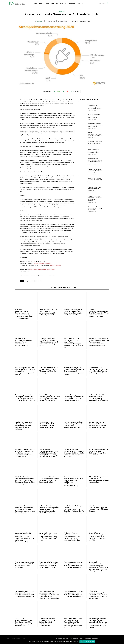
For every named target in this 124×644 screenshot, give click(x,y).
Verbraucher (38, 281)
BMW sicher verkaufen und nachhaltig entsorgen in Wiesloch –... (94, 189)
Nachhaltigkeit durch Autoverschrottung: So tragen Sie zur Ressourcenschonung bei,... (95, 161)
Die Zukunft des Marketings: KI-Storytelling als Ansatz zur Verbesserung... (95, 171)
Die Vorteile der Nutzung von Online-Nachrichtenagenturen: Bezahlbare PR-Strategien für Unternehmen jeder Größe (74, 509)
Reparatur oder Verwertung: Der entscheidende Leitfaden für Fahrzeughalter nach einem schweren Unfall (49, 565)
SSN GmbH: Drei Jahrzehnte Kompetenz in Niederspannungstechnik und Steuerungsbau (99, 479)
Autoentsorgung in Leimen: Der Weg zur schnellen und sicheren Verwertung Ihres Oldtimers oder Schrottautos (25, 397)
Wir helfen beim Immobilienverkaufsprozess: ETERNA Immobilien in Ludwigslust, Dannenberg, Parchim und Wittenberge (49, 453)
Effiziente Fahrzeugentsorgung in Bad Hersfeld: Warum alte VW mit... (95, 134)
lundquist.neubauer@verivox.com (42, 263)
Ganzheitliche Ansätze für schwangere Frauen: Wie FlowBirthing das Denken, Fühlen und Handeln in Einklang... (24, 426)
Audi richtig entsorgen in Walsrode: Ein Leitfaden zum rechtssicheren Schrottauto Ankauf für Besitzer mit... (98, 425)
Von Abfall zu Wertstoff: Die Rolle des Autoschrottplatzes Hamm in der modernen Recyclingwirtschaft (49, 479)
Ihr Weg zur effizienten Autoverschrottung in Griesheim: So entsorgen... (94, 151)
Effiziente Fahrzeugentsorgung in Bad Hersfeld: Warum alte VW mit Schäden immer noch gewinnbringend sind (99, 313)
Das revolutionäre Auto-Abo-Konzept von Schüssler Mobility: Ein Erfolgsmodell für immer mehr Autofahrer (74, 565)
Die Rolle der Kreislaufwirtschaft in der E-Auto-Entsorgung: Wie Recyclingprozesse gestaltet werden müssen (25, 622)
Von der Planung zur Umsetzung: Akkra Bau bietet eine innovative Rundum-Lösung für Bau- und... (50, 397)
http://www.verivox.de (55, 265)
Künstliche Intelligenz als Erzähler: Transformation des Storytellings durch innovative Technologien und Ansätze (74, 371)
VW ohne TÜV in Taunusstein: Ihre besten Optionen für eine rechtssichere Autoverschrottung (23, 342)
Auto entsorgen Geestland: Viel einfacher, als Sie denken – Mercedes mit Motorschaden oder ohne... (74, 425)
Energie (27, 281)
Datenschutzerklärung (89, 641)
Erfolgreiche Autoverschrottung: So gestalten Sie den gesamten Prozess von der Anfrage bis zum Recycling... (98, 595)
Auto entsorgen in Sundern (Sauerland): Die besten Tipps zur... (95, 180)
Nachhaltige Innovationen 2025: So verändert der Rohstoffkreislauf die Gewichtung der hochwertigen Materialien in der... (74, 623)
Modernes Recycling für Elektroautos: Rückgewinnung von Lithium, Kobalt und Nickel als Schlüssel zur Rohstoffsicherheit (24, 537)
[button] (104, 3)
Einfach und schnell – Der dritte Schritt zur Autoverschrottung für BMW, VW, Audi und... (48, 312)
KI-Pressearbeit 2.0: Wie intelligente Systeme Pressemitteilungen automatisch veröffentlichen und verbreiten (98, 398)
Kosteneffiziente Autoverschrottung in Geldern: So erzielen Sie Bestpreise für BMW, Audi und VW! (97, 537)
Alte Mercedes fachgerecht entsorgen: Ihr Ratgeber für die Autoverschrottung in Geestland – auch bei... (74, 312)
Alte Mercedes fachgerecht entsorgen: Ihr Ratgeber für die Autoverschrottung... (95, 125)
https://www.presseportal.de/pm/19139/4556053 (42, 269)
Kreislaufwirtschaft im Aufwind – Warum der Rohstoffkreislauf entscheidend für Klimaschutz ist (47, 622)
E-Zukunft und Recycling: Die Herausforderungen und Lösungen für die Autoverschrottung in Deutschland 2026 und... (49, 509)
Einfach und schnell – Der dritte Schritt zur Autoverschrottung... (94, 116)
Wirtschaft (62, 11)
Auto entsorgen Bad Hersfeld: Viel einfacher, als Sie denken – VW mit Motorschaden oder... (49, 425)
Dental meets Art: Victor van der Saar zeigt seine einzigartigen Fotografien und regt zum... (98, 452)
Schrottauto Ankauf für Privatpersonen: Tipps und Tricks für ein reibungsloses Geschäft (98, 508)
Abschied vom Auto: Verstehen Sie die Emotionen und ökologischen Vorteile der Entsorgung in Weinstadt (99, 370)
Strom (32, 281)
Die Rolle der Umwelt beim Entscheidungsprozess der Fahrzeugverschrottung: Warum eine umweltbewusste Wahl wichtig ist (25, 509)
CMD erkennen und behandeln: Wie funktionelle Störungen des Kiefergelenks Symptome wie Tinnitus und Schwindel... (74, 453)
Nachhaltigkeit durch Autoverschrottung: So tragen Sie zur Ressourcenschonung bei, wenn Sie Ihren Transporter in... (73, 343)
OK (81, 641)
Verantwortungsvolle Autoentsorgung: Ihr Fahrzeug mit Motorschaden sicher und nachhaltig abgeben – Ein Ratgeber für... (49, 595)
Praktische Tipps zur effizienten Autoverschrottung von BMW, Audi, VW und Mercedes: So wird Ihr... (72, 537)
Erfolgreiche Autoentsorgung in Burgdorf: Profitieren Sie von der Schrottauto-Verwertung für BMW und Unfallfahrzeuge (25, 453)
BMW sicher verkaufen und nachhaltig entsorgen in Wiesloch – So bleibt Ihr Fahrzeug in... (49, 370)
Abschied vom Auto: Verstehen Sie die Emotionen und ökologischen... (95, 208)
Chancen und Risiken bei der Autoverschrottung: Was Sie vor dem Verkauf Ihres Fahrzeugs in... (25, 565)
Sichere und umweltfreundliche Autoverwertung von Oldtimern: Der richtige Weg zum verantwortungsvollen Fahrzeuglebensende (25, 314)
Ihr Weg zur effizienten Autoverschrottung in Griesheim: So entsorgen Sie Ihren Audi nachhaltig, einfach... (49, 342)
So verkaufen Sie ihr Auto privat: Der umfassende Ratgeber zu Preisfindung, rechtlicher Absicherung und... (48, 537)
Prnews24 (40, 21)
